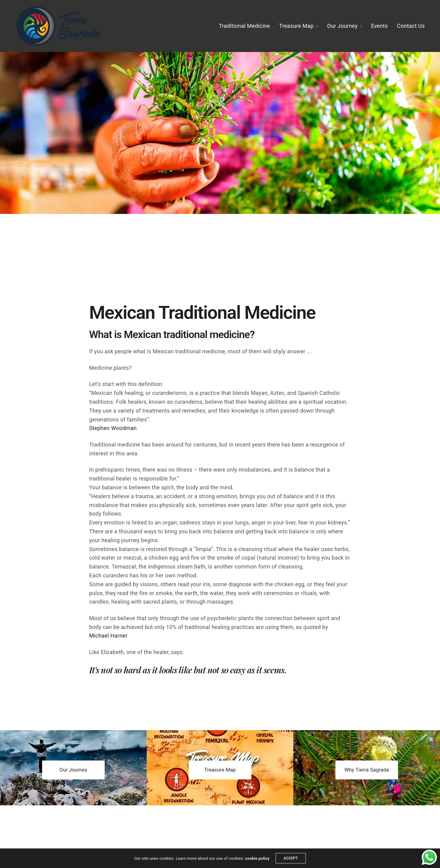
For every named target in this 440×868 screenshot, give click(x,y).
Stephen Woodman (113, 428)
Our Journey (343, 26)
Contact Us (411, 26)
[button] (73, 770)
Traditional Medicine (244, 26)
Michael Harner (108, 636)
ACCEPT (291, 858)
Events (380, 26)
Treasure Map (296, 26)
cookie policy (257, 858)
